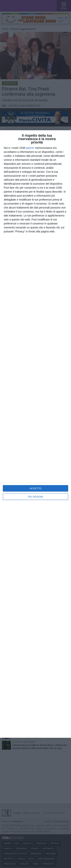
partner (30, 148)
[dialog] (35, 434)
